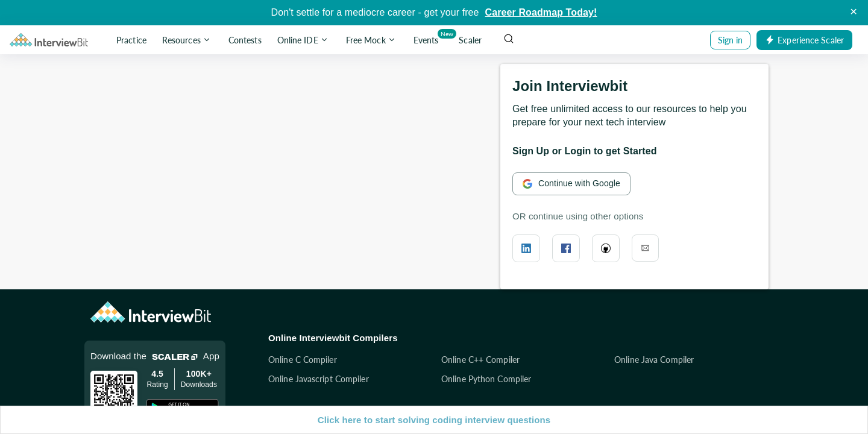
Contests (245, 40)
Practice (131, 40)
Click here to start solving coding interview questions (434, 420)
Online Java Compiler (654, 360)
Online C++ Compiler (480, 360)
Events (428, 38)
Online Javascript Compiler (319, 379)
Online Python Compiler (486, 379)
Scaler (470, 40)
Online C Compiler (303, 360)
